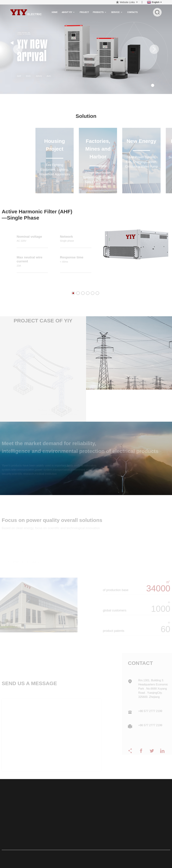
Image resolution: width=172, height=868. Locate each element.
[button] (18, 49)
